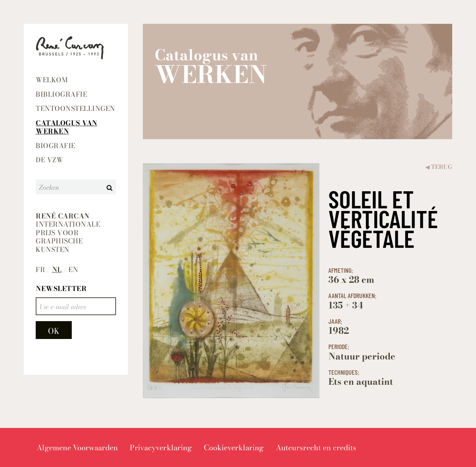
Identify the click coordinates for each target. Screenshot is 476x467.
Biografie (56, 146)
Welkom (52, 80)
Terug (439, 167)
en (73, 270)
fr (40, 270)
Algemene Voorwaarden (77, 447)
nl (57, 270)
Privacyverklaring (161, 447)
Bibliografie (61, 94)
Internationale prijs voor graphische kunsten (68, 233)
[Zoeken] (70, 187)
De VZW (49, 160)
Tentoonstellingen (75, 108)
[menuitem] (76, 80)
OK (54, 331)
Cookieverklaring (234, 447)
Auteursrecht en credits (316, 447)
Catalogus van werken (67, 127)
